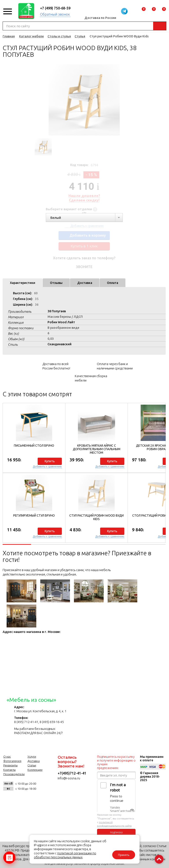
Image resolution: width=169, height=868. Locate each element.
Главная (9, 36)
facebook (19, 798)
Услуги (32, 757)
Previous (33, 100)
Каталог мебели (31, 36)
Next (135, 100)
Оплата (113, 283)
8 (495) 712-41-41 (26, 722)
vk (8, 798)
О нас (7, 757)
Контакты (9, 770)
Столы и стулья (59, 36)
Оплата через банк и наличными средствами (115, 366)
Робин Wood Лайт (61, 322)
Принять (124, 855)
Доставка (85, 283)
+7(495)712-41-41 (72, 773)
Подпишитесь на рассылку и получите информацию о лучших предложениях (116, 762)
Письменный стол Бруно (34, 446)
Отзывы (56, 283)
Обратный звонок (55, 14)
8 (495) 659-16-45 (52, 722)
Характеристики (23, 283)
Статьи (32, 765)
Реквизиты (10, 765)
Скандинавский (60, 344)
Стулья (80, 36)
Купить (50, 461)
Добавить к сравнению (47, 466)
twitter (29, 798)
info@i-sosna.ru (69, 778)
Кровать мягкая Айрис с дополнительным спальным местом (97, 449)
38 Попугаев (57, 311)
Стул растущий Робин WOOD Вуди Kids (96, 517)
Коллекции (35, 770)
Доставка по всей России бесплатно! (56, 366)
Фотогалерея (12, 761)
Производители (14, 774)
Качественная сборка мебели (91, 378)
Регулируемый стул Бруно (34, 515)
